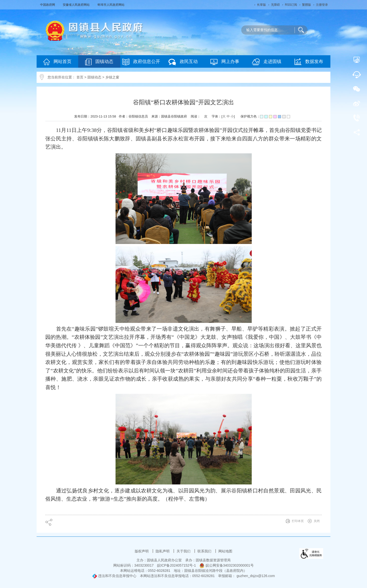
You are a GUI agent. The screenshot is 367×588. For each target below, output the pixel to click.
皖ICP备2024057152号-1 (177, 565)
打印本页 (298, 521)
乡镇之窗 (112, 77)
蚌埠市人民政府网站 (111, 5)
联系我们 (205, 551)
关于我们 (184, 551)
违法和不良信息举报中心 (114, 576)
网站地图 (225, 551)
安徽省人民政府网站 (77, 5)
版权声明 (142, 551)
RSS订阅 (291, 5)
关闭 (317, 521)
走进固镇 (267, 62)
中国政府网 (48, 5)
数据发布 (309, 62)
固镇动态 (99, 62)
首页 (80, 77)
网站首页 (57, 62)
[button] (261, 5)
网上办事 (225, 62)
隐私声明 (163, 551)
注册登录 (322, 5)
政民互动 (183, 62)
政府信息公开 (141, 62)
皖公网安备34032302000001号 (227, 565)
